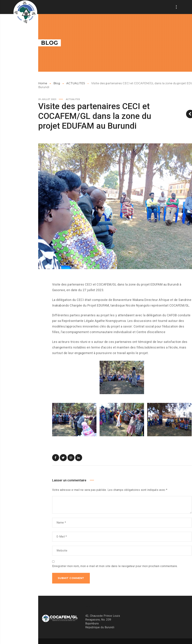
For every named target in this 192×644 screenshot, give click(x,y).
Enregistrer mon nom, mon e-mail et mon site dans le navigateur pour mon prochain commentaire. (115, 566)
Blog (57, 83)
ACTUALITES (76, 83)
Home (43, 83)
